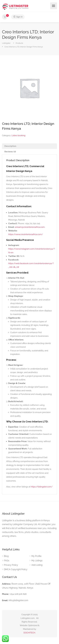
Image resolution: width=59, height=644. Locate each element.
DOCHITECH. (30, 633)
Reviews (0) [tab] (10, 152)
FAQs (7, 561)
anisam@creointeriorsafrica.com (30, 227)
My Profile (36, 556)
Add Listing (37, 565)
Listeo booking (18, 135)
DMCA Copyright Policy (16, 569)
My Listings (37, 561)
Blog (6, 556)
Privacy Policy (11, 565)
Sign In (18, 17)
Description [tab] (10, 146)
